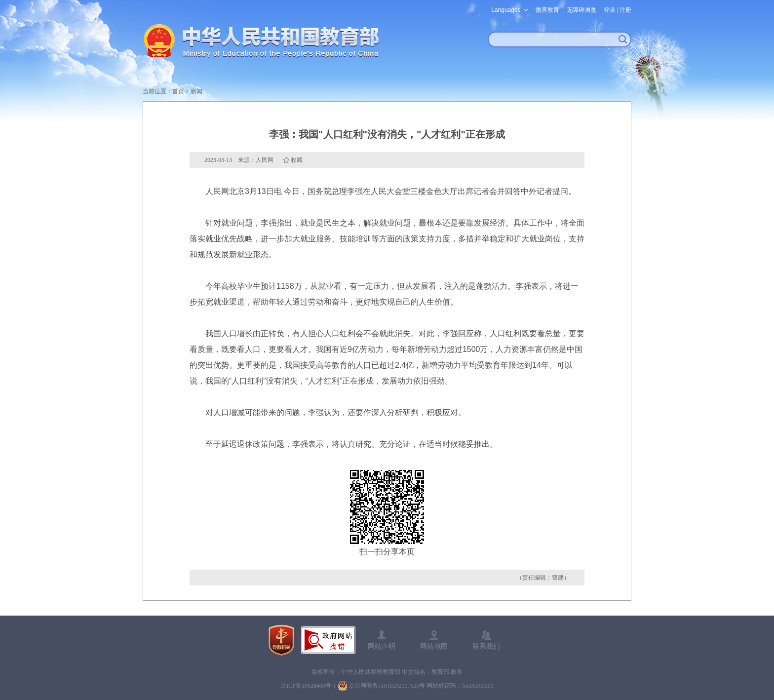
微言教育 (547, 10)
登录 (610, 10)
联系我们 (486, 646)
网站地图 (434, 646)
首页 (178, 91)
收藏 (297, 160)
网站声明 (382, 646)
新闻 (196, 91)
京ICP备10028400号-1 (308, 686)
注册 (625, 10)
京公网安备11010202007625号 (387, 686)
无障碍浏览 (581, 10)
